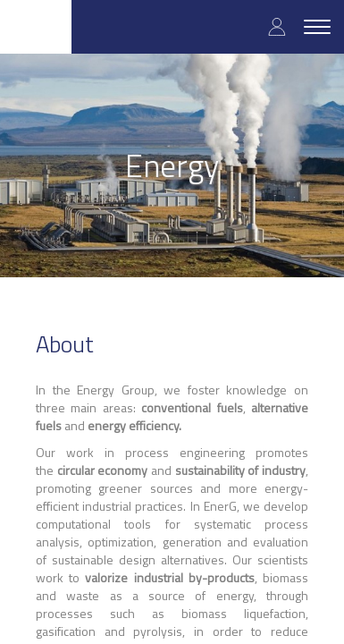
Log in (277, 26)
